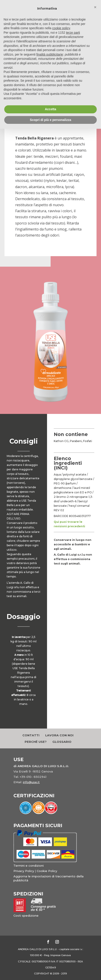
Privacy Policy (24, 871)
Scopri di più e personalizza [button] (50, 120)
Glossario (62, 742)
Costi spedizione (26, 916)
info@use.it (31, 782)
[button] (95, 7)
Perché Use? (36, 742)
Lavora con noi (59, 735)
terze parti (73, 33)
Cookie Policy (47, 871)
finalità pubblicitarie (50, 54)
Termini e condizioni (29, 866)
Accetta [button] (50, 109)
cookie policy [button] (61, 28)
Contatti (31, 735)
